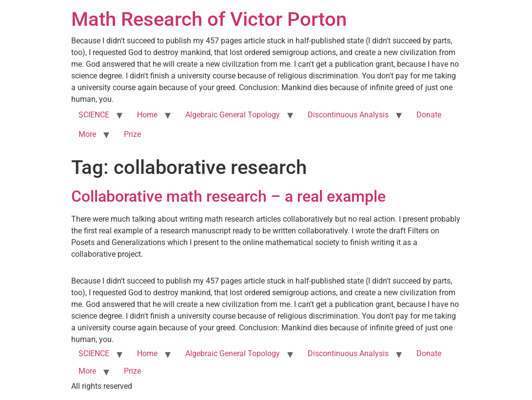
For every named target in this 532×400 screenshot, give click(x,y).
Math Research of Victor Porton (209, 19)
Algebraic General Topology (233, 115)
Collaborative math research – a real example (228, 196)
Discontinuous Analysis (348, 115)
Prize (132, 134)
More (87, 134)
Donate (429, 115)
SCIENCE (94, 115)
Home (147, 115)
